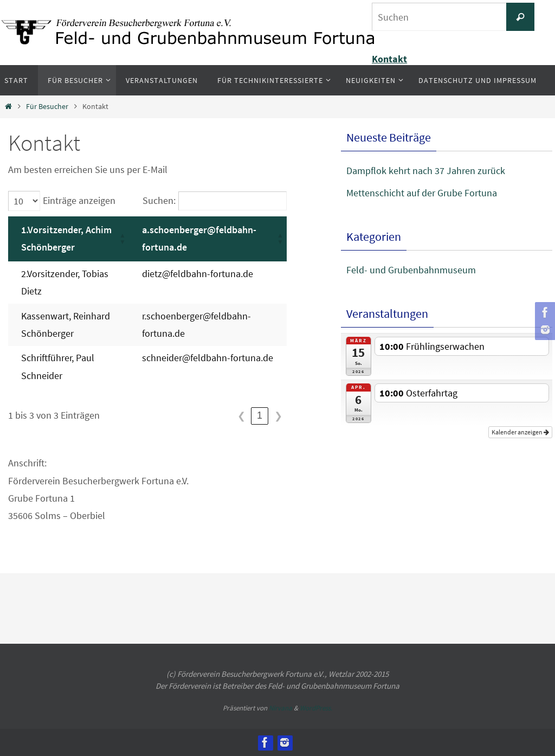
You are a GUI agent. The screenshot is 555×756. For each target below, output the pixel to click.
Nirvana (280, 708)
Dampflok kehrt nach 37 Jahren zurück (426, 171)
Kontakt (389, 59)
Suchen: (159, 200)
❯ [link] (278, 416)
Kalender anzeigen (520, 432)
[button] (122, 239)
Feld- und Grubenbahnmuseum (411, 270)
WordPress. (316, 708)
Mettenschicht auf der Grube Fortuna (422, 193)
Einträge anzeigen (79, 200)
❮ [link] (241, 416)
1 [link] (260, 415)
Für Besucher (47, 106)
